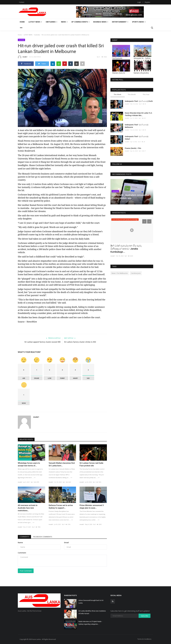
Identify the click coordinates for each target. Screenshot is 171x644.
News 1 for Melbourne (120, 273)
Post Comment (26, 571)
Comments (24, 537)
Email (66, 543)
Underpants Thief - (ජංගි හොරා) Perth (139, 101)
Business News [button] (101, 22)
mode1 (23, 57)
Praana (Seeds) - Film (133, 148)
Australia (37, 35)
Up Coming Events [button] (80, 22)
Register (147, 2)
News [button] (64, 22)
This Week (118, 94)
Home (22, 22)
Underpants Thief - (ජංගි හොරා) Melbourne (137, 126)
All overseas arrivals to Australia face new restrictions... (28, 508)
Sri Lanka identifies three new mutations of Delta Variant (92, 612)
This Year (146, 94)
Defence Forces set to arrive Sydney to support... (61, 507)
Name (20, 543)
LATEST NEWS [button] (35, 22)
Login (139, 2)
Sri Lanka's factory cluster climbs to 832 (80, 342)
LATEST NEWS (28, 35)
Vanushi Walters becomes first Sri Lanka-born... (62, 464)
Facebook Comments (43, 537)
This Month (132, 94)
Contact (22, 2)
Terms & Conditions (144, 639)
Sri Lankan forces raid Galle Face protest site (91, 464)
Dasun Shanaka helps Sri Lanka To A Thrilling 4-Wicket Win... (138, 114)
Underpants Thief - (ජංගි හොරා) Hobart (137, 138)
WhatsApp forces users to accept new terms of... (29, 464)
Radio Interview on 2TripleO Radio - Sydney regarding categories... (90, 623)
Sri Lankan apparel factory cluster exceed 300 (42, 342)
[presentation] (144, 221)
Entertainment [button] (120, 22)
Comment (22, 553)
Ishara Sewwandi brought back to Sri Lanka (91, 602)
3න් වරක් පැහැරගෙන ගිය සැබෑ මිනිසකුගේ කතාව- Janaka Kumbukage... (126, 249)
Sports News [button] (139, 22)
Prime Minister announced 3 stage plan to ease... (92, 507)
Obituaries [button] (51, 22)
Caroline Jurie (136, 273)
